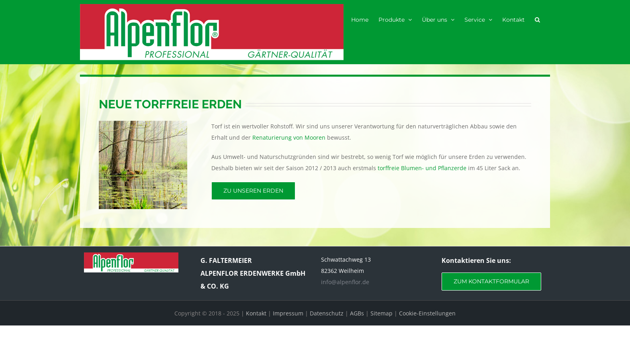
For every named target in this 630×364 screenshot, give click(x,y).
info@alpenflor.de (345, 282)
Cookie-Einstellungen (427, 313)
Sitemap (381, 313)
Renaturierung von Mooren (289, 137)
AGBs (357, 313)
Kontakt (256, 313)
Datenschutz (327, 313)
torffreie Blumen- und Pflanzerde (422, 168)
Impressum (288, 313)
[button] (537, 19)
